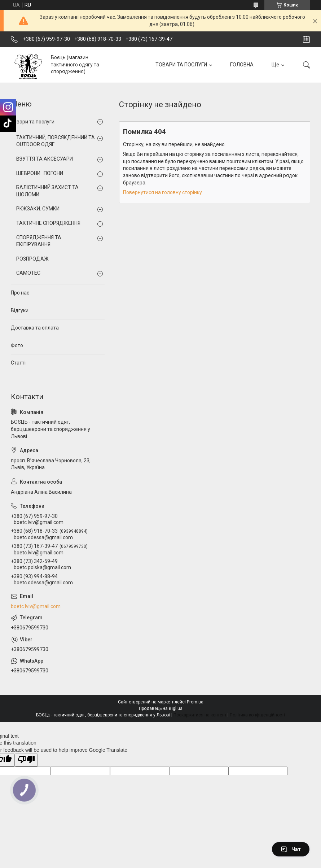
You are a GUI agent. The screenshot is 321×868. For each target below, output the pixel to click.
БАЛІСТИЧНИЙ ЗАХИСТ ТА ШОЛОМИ (47, 191)
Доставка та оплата (35, 328)
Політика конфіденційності (257, 715)
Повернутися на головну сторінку (162, 192)
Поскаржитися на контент (200, 715)
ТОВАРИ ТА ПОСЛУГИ (181, 65)
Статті (18, 363)
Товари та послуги (33, 122)
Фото (17, 345)
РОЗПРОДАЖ (32, 259)
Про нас (20, 293)
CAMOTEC (28, 273)
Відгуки (20, 310)
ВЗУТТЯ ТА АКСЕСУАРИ (45, 159)
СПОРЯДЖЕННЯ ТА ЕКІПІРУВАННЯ (39, 241)
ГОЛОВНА (242, 65)
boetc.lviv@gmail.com (36, 606)
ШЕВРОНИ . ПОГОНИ (40, 173)
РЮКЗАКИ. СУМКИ (38, 209)
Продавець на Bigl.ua (161, 708)
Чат (291, 849)
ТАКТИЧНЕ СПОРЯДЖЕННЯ (48, 223)
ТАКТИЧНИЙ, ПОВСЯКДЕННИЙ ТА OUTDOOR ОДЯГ (56, 141)
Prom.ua (195, 702)
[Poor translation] (26, 760)
